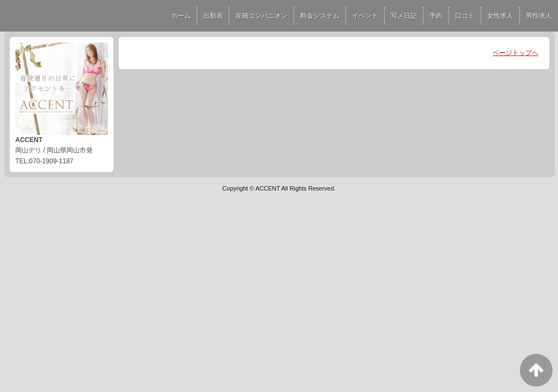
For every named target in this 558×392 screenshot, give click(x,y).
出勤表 (213, 16)
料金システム (320, 16)
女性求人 (500, 16)
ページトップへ (515, 53)
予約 (436, 16)
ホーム (181, 16)
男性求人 (539, 16)
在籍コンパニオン (262, 16)
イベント (365, 16)
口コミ (465, 16)
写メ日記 (404, 16)
